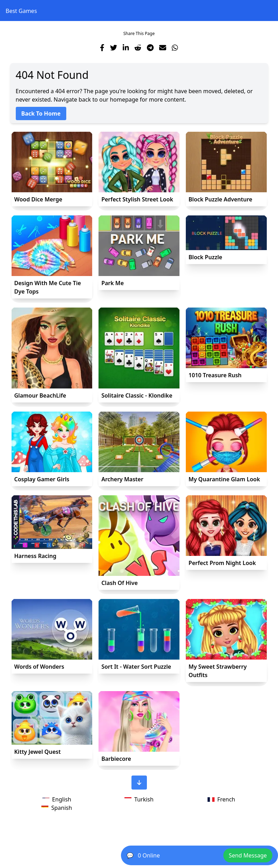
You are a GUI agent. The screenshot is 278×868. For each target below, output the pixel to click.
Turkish (139, 799)
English (57, 799)
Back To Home (41, 113)
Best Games (21, 11)
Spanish (57, 808)
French (221, 799)
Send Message (248, 855)
